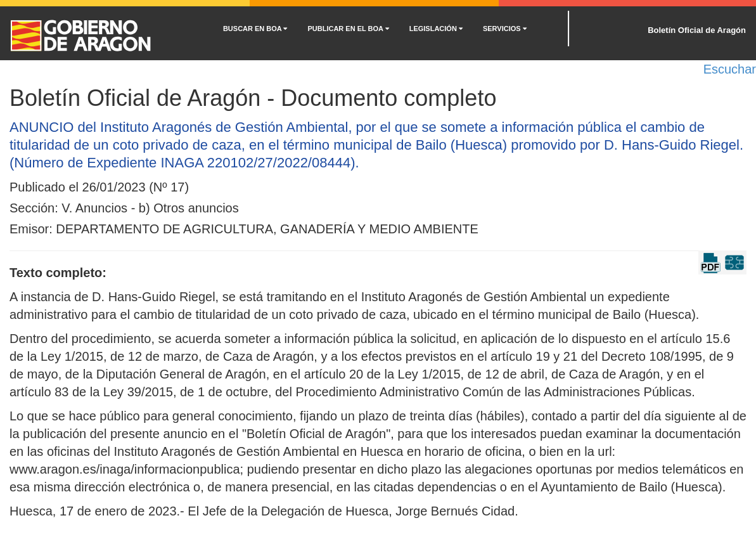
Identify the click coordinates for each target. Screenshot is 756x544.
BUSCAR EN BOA (255, 29)
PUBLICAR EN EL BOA (348, 29)
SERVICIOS (505, 29)
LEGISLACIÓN (436, 29)
